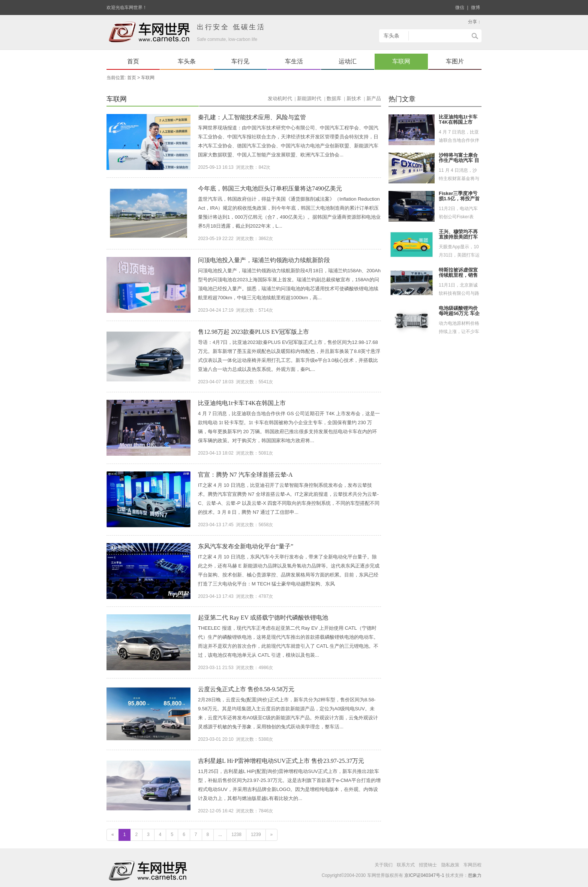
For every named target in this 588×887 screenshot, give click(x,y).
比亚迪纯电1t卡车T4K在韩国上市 (242, 403)
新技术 (354, 98)
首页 (133, 61)
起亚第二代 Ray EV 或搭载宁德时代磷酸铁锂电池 (263, 618)
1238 (236, 834)
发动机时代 (280, 98)
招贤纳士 (428, 865)
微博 (475, 8)
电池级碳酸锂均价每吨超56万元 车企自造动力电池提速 (459, 314)
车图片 (455, 61)
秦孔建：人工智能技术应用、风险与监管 (252, 117)
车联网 (401, 61)
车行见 (240, 61)
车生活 (294, 61)
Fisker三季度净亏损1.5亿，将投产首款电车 (459, 199)
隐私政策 (450, 865)
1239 (256, 834)
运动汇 (348, 61)
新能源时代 (309, 98)
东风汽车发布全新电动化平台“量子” (246, 546)
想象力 (475, 875)
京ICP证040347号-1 (424, 875)
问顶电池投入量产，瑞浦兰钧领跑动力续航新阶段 (264, 260)
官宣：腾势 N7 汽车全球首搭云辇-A (245, 475)
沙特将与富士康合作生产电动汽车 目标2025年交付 (459, 161)
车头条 (187, 61)
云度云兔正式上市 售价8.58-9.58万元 (246, 689)
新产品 (374, 98)
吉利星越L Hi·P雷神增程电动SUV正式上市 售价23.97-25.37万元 (281, 761)
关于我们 (384, 865)
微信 (460, 8)
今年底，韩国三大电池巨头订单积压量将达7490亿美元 (270, 188)
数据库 (334, 98)
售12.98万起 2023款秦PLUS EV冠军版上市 (253, 332)
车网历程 (472, 865)
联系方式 (406, 865)
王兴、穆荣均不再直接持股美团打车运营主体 (458, 237)
